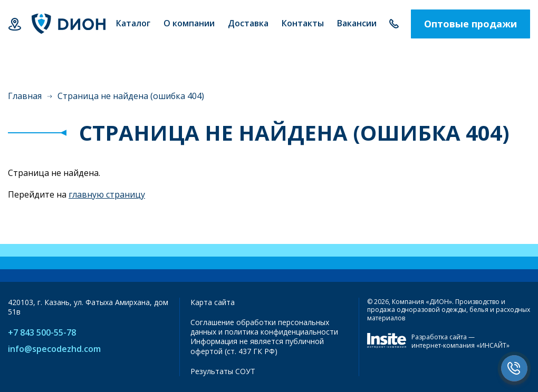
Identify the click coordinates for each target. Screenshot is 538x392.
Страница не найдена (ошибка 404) (131, 96)
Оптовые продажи (470, 24)
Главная (25, 96)
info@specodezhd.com (54, 349)
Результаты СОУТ (223, 371)
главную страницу (107, 194)
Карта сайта (213, 302)
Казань (15, 24)
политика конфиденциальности (281, 332)
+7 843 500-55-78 (394, 24)
